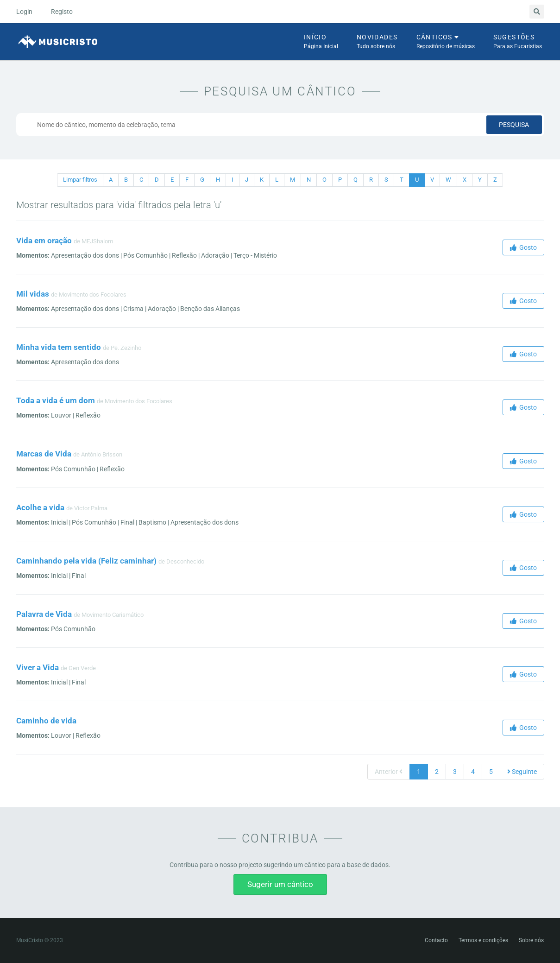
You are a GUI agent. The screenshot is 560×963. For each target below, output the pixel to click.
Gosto (523, 247)
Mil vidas (33, 294)
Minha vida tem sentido (59, 347)
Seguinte (522, 772)
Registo (62, 12)
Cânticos (446, 42)
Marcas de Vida (44, 454)
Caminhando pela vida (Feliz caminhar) (86, 561)
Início (321, 42)
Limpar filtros (80, 180)
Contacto (436, 940)
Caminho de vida (46, 721)
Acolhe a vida (40, 507)
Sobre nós (531, 940)
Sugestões (518, 42)
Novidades (377, 42)
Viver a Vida (38, 667)
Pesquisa (514, 125)
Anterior (389, 772)
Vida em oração (44, 241)
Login (24, 12)
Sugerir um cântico (280, 884)
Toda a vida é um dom (56, 400)
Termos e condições (483, 940)
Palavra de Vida (44, 614)
